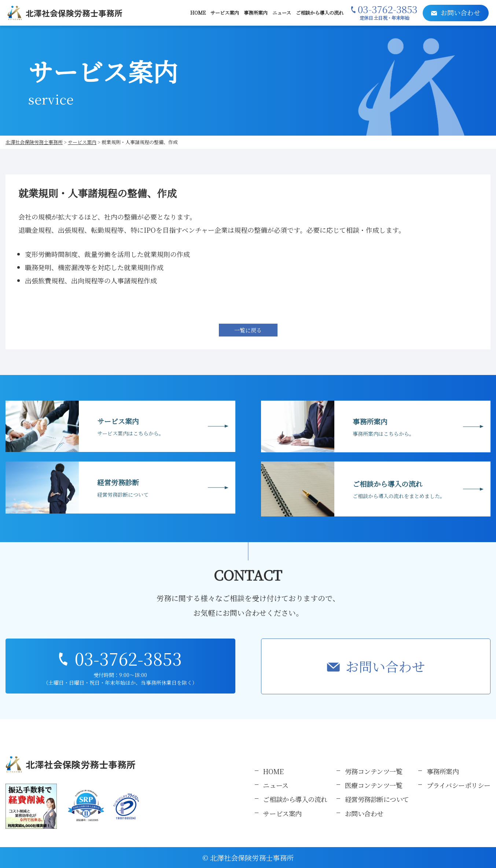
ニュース (282, 13)
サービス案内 (225, 13)
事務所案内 (256, 13)
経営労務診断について (377, 799)
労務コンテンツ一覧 (374, 771)
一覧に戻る (248, 330)
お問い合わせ (385, 666)
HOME (198, 13)
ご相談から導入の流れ (320, 13)
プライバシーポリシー (459, 785)
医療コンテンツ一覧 (374, 785)
